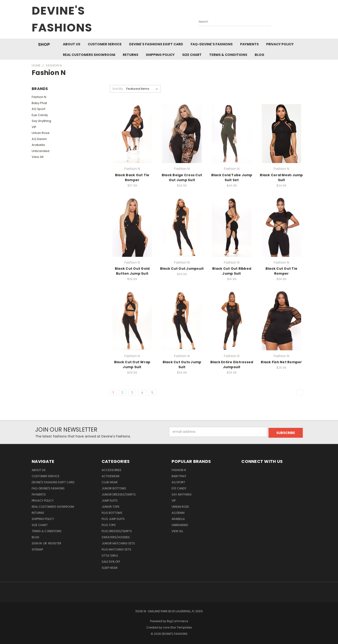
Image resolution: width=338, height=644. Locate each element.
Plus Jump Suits (113, 519)
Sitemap (37, 549)
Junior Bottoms (114, 488)
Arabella (38, 145)
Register (55, 543)
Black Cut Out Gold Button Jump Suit (132, 271)
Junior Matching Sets (118, 543)
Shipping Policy (160, 55)
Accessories (111, 470)
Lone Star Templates (177, 627)
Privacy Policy (280, 44)
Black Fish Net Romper (281, 362)
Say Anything (41, 121)
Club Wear (110, 482)
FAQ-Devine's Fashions (212, 44)
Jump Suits (110, 501)
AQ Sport (38, 109)
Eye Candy (40, 115)
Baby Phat (39, 103)
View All (38, 157)
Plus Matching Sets (116, 549)
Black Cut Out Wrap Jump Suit (132, 365)
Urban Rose (41, 133)
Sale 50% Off (111, 562)
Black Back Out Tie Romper (132, 178)
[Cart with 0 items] (305, 20)
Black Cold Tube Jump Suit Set (232, 178)
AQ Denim (39, 139)
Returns (131, 55)
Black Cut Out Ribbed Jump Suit (232, 271)
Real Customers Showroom (89, 55)
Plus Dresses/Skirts (117, 531)
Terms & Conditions (228, 55)
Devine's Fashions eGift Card (156, 44)
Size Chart (192, 55)
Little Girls (110, 556)
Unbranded (40, 151)
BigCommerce (177, 621)
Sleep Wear (110, 568)
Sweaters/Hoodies (116, 537)
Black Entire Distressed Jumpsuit (232, 365)
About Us (72, 44)
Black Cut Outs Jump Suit (182, 365)
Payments (249, 44)
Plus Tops (109, 525)
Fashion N (39, 97)
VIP (34, 127)
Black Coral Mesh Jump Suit (281, 178)
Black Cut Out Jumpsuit (182, 269)
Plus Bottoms (112, 513)
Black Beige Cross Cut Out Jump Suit (182, 178)
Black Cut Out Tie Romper (281, 271)
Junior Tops (111, 507)
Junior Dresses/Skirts (119, 494)
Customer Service (105, 44)
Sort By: (118, 89)
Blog (259, 55)
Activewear (111, 476)
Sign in (37, 543)
